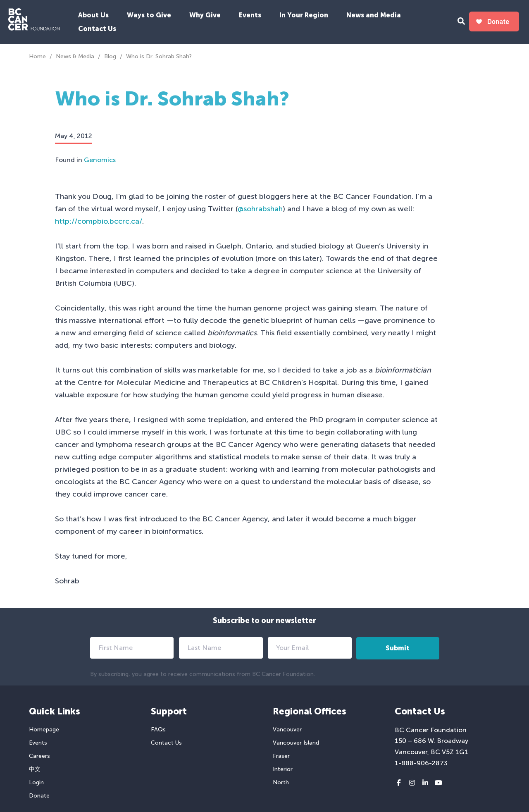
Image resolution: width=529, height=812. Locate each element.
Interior (283, 769)
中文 (35, 769)
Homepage (44, 730)
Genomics (100, 160)
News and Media (374, 15)
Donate (39, 796)
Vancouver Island (296, 743)
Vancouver (287, 730)
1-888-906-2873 (421, 763)
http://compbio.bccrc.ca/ (99, 221)
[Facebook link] (399, 783)
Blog (110, 56)
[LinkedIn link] (425, 783)
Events (250, 15)
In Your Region (304, 15)
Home (37, 56)
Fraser (281, 756)
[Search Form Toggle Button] (461, 22)
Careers (39, 756)
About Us (93, 15)
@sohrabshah (260, 209)
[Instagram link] (412, 783)
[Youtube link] (438, 783)
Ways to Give (149, 15)
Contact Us (97, 29)
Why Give (205, 15)
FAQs (158, 730)
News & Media (75, 56)
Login (36, 782)
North (281, 782)
